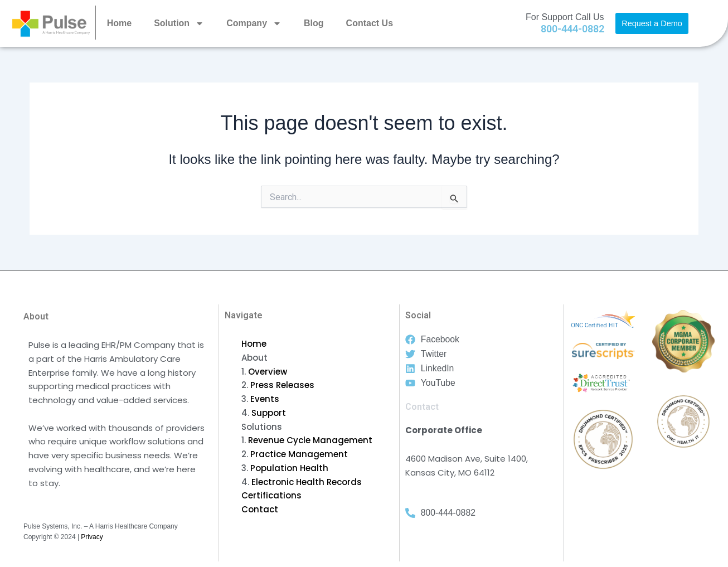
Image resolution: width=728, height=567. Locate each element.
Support (269, 413)
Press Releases (282, 385)
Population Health (289, 468)
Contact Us (370, 23)
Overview (268, 372)
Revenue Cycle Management (310, 440)
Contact (260, 509)
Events (265, 399)
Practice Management (299, 454)
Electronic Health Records (307, 482)
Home (119, 23)
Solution (179, 23)
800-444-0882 (572, 29)
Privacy (92, 537)
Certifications (271, 495)
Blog (314, 23)
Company (254, 23)
